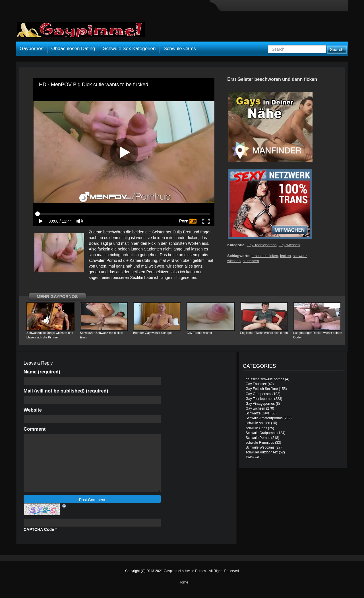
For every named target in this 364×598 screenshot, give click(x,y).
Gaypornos (31, 49)
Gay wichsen (289, 245)
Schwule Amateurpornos (264, 418)
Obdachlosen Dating (73, 49)
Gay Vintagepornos (260, 404)
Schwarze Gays (258, 413)
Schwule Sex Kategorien (129, 49)
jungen (137, 249)
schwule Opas (256, 428)
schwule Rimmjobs (260, 443)
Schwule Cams (180, 49)
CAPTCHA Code (39, 529)
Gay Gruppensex (259, 394)
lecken (286, 256)
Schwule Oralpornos (261, 433)
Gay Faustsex (256, 384)
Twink (250, 457)
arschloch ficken (265, 256)
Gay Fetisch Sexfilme (262, 389)
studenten (251, 261)
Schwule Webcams (260, 447)
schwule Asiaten (258, 423)
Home (184, 582)
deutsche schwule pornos (265, 379)
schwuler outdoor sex (262, 452)
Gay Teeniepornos (261, 245)
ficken (193, 238)
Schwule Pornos (258, 438)
